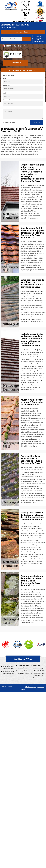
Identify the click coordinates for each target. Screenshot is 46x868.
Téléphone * (23, 102)
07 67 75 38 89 (26, 13)
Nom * (23, 81)
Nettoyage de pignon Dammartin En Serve (9, 673)
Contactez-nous (15, 63)
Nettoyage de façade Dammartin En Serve (9, 667)
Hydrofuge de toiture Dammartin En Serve (24, 667)
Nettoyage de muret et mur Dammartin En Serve (39, 676)
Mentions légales (31, 687)
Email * (23, 96)
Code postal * (23, 88)
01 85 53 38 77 (26, 4)
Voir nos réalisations (23, 32)
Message (23, 113)
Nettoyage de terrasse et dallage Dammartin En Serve (39, 668)
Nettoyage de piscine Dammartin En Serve (24, 672)
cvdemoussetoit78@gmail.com (26, 21)
